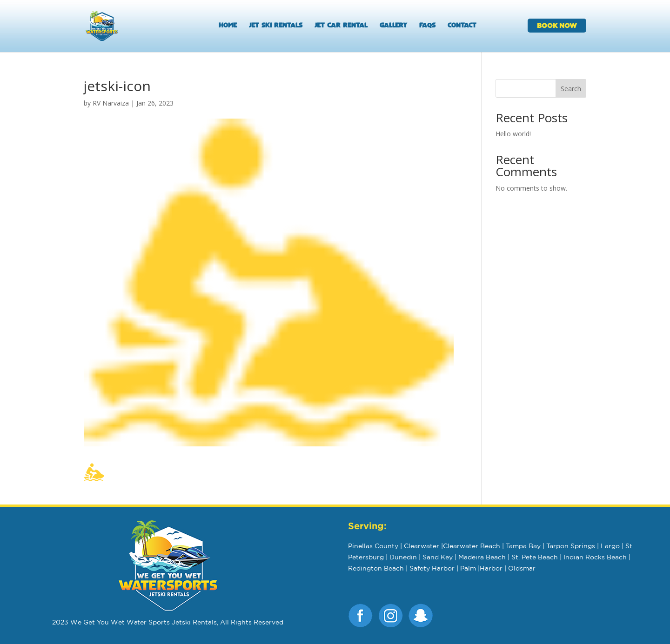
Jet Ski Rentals (276, 26)
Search (571, 89)
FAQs (427, 26)
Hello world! (513, 134)
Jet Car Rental (341, 26)
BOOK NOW (557, 25)
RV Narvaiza (111, 103)
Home (228, 26)
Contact (462, 26)
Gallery (393, 26)
